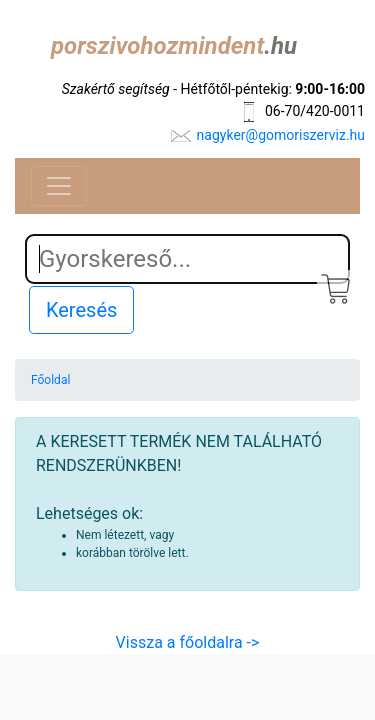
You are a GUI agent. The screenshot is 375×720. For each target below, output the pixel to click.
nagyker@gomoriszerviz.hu (281, 135)
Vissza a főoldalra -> (188, 642)
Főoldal (50, 380)
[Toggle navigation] (59, 186)
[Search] (187, 259)
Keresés (81, 310)
